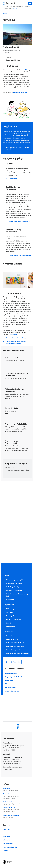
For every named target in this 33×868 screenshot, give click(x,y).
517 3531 (8, 57)
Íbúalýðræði (10, 600)
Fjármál (9, 623)
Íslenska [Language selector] (7, 662)
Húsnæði (9, 636)
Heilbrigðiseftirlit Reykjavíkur (16, 643)
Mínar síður (16, 662)
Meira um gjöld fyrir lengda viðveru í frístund (17, 148)
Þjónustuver (7, 840)
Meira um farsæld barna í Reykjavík (17, 338)
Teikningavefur (8, 843)
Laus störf (6, 833)
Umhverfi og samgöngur (14, 590)
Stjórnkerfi (10, 612)
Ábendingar (17, 789)
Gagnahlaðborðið (11, 687)
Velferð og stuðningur (13, 587)
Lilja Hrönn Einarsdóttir (21, 92)
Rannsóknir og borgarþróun (15, 646)
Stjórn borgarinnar (12, 609)
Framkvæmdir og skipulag (15, 583)
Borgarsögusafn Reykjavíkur (14, 677)
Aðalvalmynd (30, 4)
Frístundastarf (28, 7)
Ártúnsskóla (24, 70)
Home (3, 7)
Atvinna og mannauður (14, 619)
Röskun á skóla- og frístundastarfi (20, 255)
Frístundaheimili (8, 8)
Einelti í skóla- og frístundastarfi (19, 221)
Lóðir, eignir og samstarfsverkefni (17, 653)
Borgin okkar (9, 680)
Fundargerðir (11, 616)
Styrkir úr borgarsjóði (13, 650)
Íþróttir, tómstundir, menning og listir (17, 595)
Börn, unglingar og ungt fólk (16, 7)
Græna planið (11, 627)
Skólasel (15, 8)
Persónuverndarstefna (10, 847)
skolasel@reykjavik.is (13, 60)
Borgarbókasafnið (11, 673)
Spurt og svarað (17, 803)
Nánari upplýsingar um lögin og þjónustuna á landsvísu (16, 343)
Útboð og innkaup (12, 639)
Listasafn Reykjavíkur (12, 691)
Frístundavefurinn (11, 684)
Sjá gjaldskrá (13, 179)
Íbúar (7, 7)
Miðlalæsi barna (12, 468)
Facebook (6, 851)
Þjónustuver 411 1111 (17, 810)
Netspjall (17, 796)
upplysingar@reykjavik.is (17, 816)
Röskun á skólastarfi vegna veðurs (18, 470)
